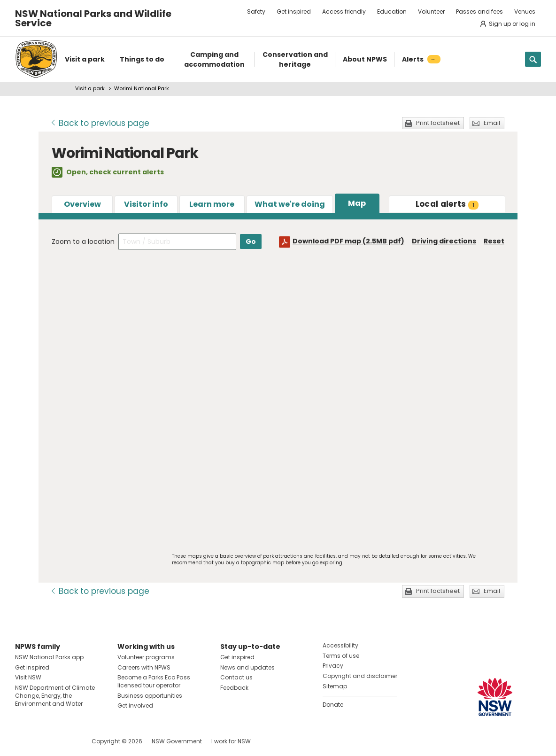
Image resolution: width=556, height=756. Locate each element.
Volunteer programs (146, 657)
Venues (525, 12)
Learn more (212, 204)
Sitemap (335, 686)
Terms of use (341, 656)
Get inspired (294, 12)
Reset (494, 241)
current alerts (138, 172)
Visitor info (146, 204)
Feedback (234, 688)
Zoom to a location (83, 242)
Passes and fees (479, 12)
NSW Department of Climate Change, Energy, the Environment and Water (55, 696)
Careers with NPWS (144, 667)
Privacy (333, 666)
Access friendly (344, 12)
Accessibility (340, 645)
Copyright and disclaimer (360, 676)
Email (492, 123)
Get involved (135, 705)
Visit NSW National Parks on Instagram (44, 741)
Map (357, 203)
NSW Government (177, 741)
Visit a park (90, 88)
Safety (256, 12)
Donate (333, 705)
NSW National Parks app (49, 657)
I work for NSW (231, 741)
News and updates (247, 667)
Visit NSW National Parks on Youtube (64, 741)
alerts (447, 204)
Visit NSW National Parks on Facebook (24, 741)
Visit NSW (28, 677)
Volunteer (431, 12)
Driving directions (444, 241)
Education (392, 12)
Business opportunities (150, 696)
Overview (82, 204)
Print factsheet (438, 123)
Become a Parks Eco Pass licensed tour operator (154, 681)
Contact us (236, 677)
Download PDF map (348, 241)
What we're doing (290, 204)
